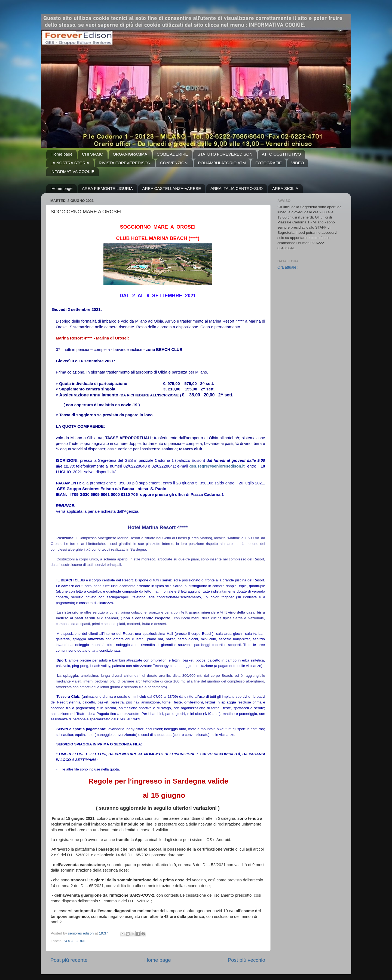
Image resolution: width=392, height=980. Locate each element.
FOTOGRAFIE (269, 163)
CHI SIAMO (93, 154)
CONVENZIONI (174, 163)
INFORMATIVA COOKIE (72, 172)
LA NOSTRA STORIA (70, 163)
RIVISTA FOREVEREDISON (125, 163)
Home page (62, 154)
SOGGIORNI (74, 941)
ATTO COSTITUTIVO (281, 154)
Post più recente (69, 960)
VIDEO (298, 163)
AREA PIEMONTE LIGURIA (107, 188)
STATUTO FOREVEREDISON (225, 154)
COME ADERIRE (172, 154)
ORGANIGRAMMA (130, 154)
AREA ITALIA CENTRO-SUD (237, 188)
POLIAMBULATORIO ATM (222, 163)
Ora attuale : (288, 267)
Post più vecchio (246, 960)
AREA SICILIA (285, 188)
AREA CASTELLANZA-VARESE (172, 188)
